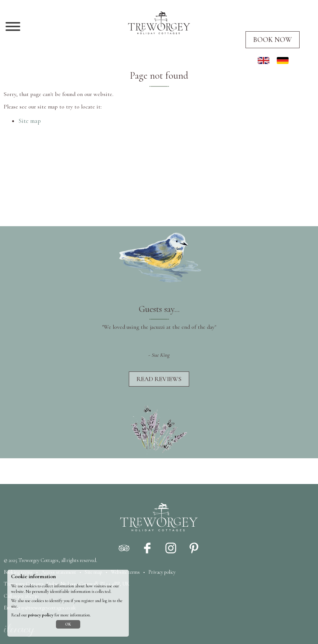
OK (68, 624)
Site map (30, 121)
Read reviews (159, 379)
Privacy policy (162, 572)
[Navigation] (13, 27)
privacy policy (41, 615)
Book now (273, 40)
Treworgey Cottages (38, 560)
